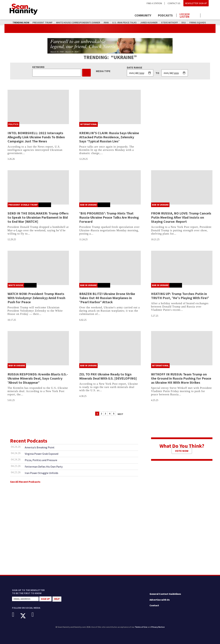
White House (16, 285)
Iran (106, 22)
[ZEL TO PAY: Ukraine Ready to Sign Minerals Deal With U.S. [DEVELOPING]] (110, 348)
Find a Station (154, 3)
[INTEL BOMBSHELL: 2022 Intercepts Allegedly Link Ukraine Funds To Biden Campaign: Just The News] (38, 107)
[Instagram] (35, 615)
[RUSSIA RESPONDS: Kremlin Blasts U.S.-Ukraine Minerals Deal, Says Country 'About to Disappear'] (38, 348)
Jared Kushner (149, 22)
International (89, 124)
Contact (154, 605)
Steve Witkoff (169, 22)
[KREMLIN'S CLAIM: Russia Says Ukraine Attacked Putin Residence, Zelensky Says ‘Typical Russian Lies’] (110, 107)
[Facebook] (16, 615)
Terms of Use (141, 627)
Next (120, 414)
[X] (26, 616)
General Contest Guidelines (165, 594)
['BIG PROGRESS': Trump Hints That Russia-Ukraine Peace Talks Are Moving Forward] (110, 187)
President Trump (42, 22)
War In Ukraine (88, 205)
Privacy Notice (158, 627)
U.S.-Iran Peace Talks (124, 22)
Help (57, 599)
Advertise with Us (160, 600)
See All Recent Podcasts (25, 482)
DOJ (184, 22)
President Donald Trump (23, 205)
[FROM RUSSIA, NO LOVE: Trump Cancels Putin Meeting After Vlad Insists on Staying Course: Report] (182, 187)
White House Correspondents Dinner (78, 22)
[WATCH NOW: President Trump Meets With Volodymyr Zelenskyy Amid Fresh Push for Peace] (38, 268)
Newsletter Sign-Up (196, 3)
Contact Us (174, 3)
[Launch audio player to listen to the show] (188, 15)
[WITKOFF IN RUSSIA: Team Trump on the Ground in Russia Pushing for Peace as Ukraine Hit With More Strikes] (182, 348)
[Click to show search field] (206, 16)
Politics (13, 124)
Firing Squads (198, 22)
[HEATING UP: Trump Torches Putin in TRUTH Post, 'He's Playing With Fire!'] (182, 268)
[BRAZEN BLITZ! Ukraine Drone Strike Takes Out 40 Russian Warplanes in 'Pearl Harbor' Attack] (110, 268)
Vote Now (182, 451)
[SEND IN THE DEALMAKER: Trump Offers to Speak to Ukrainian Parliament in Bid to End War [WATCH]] (38, 187)
